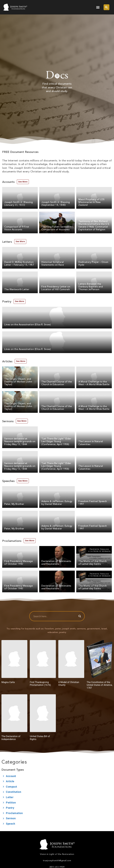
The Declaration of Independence (11, 738)
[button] (98, 7)
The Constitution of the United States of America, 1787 (100, 685)
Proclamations (12, 541)
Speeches (8, 481)
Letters (7, 242)
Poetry (7, 302)
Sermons (8, 421)
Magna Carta (8, 682)
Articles (7, 362)
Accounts (8, 182)
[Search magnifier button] (80, 616)
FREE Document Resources (20, 152)
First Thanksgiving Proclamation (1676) (40, 684)
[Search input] (55, 616)
